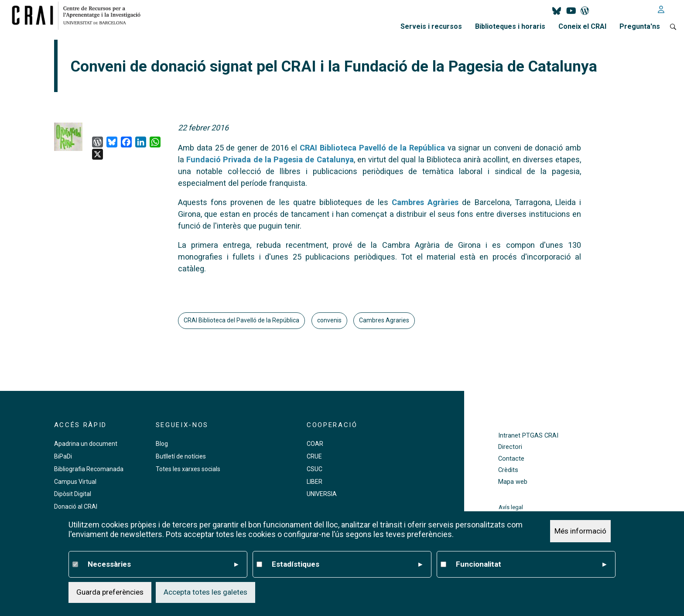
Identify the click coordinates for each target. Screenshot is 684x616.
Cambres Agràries (425, 202)
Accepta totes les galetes (205, 592)
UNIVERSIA (322, 494)
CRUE (314, 456)
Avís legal (511, 507)
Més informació (580, 531)
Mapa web (513, 482)
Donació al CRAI (76, 506)
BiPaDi (63, 456)
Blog (162, 444)
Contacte (511, 459)
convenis (329, 320)
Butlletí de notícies (181, 456)
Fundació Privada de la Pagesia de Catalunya (270, 159)
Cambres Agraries (384, 320)
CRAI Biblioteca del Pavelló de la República (241, 320)
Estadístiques (347, 565)
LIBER (315, 482)
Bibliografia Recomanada (89, 469)
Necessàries (163, 565)
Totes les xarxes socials (188, 469)
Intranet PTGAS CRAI (528, 436)
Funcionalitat (531, 565)
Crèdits (508, 470)
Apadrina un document (86, 444)
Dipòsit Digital (73, 494)
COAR (315, 444)
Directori (510, 447)
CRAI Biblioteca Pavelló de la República (372, 148)
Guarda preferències (110, 592)
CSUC (315, 469)
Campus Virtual (75, 482)
